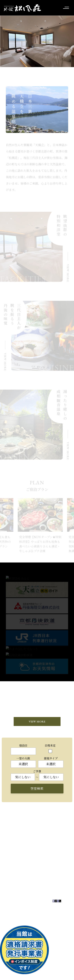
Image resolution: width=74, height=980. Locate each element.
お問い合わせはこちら (35, 886)
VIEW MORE (37, 722)
